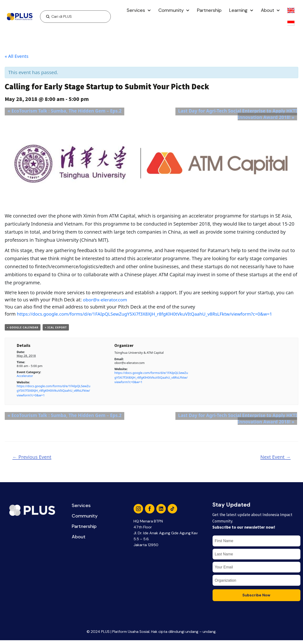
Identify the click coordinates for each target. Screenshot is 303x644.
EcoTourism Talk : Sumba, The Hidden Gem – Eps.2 (65, 111)
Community (174, 10)
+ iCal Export (56, 328)
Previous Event (33, 458)
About (270, 10)
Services (139, 10)
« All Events (17, 56)
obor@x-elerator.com (106, 300)
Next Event (274, 458)
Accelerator (25, 377)
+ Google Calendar (23, 328)
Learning (241, 10)
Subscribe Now (256, 599)
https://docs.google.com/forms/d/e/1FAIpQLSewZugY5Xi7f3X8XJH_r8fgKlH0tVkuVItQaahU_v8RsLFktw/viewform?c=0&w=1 (151, 314)
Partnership (209, 10)
